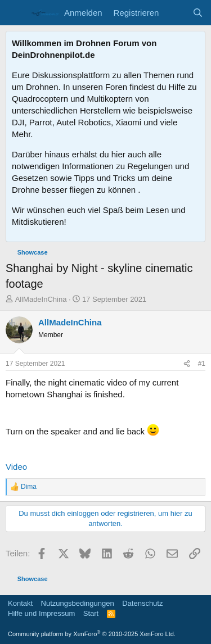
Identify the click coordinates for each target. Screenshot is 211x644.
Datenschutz (142, 603)
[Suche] (198, 13)
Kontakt (20, 603)
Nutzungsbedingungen (78, 603)
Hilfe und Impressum (41, 613)
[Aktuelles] (175, 13)
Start (91, 613)
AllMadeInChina (41, 299)
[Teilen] (187, 364)
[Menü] (15, 13)
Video (16, 467)
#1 (202, 364)
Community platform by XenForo (92, 634)
